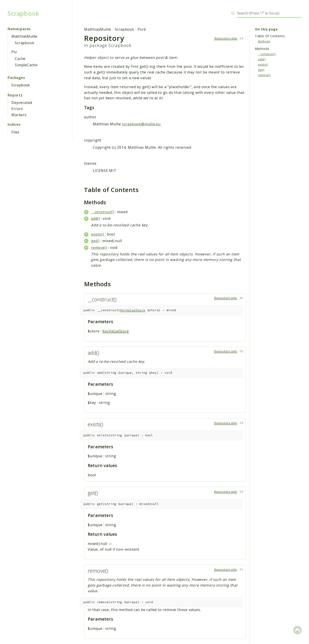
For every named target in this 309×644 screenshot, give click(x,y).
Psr (14, 52)
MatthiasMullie (24, 36)
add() (96, 218)
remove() (99, 248)
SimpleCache (26, 65)
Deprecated (22, 103)
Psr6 (142, 29)
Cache (20, 59)
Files (15, 132)
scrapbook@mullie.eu (141, 124)
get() (95, 241)
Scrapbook (23, 13)
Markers (19, 115)
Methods (264, 41)
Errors (17, 109)
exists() (97, 234)
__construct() (103, 212)
